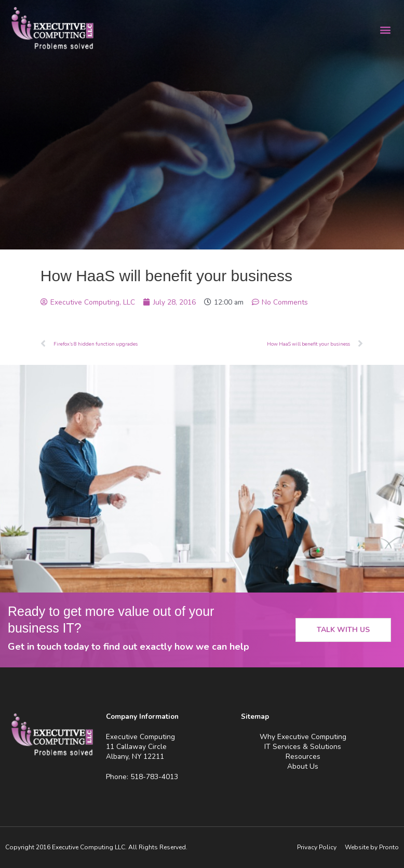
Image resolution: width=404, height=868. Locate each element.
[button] (385, 29)
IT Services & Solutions (303, 747)
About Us (303, 766)
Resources (303, 757)
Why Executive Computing (303, 737)
